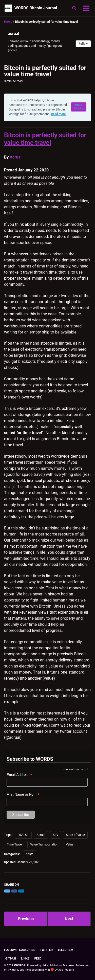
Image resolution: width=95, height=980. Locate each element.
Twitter (46, 950)
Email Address (20, 775)
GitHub (11, 959)
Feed (38, 959)
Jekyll (46, 965)
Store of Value (75, 835)
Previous (26, 919)
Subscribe (27, 950)
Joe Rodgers (66, 970)
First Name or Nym (23, 795)
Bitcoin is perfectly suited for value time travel (45, 139)
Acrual (16, 157)
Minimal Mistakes (63, 965)
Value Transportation (44, 844)
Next (69, 919)
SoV (56, 835)
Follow (83, 44)
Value (70, 844)
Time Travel (15, 844)
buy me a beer (28, 970)
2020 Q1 (23, 835)
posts (30, 854)
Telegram (65, 950)
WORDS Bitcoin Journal (36, 8)
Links (25, 959)
